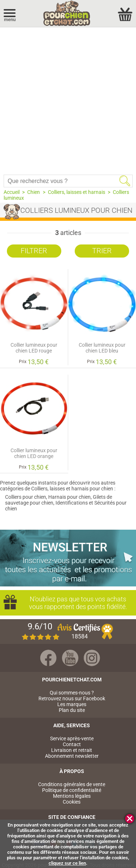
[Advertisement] (68, 99)
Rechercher (125, 181)
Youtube (70, 658)
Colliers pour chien (26, 497)
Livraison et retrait (72, 750)
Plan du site (72, 710)
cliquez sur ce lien (67, 863)
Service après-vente (72, 738)
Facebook (48, 658)
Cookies (72, 802)
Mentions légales (72, 796)
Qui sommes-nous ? (72, 693)
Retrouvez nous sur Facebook (72, 698)
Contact (72, 744)
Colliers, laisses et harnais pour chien (72, 489)
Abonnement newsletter (72, 756)
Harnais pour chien (69, 497)
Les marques (72, 704)
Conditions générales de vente (72, 784)
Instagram (92, 658)
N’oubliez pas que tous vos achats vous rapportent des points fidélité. (75, 603)
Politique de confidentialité (72, 790)
